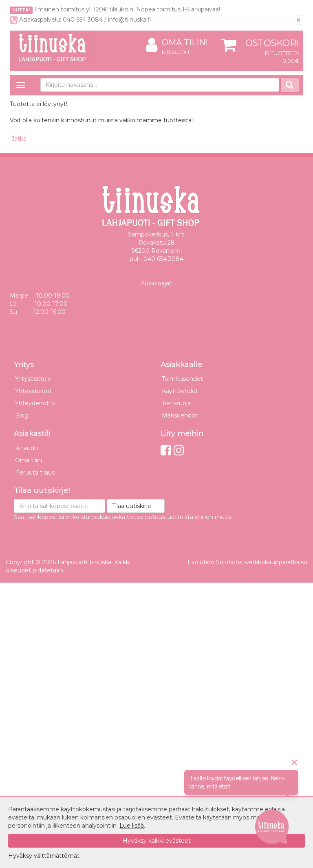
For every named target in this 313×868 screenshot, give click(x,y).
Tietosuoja (176, 403)
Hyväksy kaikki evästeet (157, 841)
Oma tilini (177, 43)
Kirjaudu (175, 52)
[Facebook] (166, 450)
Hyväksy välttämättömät (44, 856)
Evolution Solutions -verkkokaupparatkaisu (247, 562)
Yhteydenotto (35, 403)
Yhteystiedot (33, 391)
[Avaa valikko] (21, 85)
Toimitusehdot (182, 379)
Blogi (22, 415)
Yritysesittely (33, 379)
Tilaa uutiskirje (132, 506)
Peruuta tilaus (35, 473)
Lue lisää (132, 826)
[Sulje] (299, 20)
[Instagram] (179, 450)
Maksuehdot (180, 415)
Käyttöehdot (180, 391)
